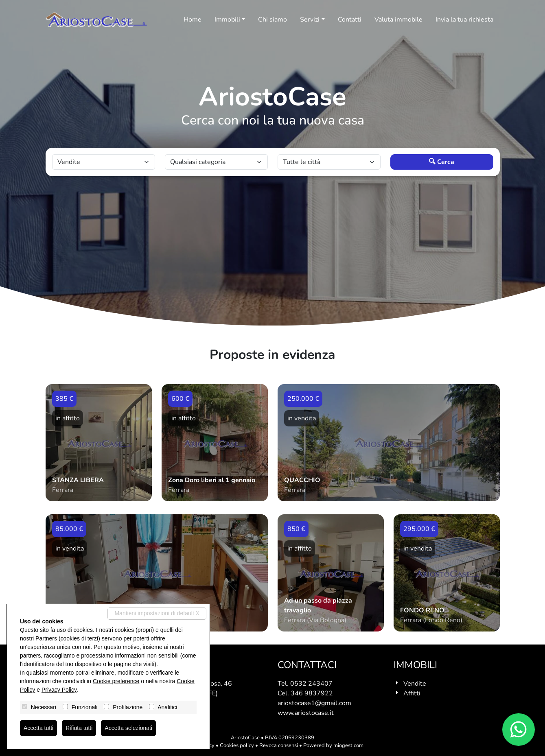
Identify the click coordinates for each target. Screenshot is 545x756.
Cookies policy (237, 745)
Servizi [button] (310, 20)
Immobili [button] (227, 20)
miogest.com (348, 745)
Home (193, 20)
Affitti (412, 693)
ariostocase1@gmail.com (314, 703)
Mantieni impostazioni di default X (157, 613)
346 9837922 (312, 693)
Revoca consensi (279, 745)
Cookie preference (116, 681)
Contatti (350, 20)
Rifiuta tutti (79, 728)
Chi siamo (272, 20)
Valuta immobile (398, 20)
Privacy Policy (59, 690)
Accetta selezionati (128, 728)
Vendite (415, 684)
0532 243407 (311, 684)
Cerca (442, 162)
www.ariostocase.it (306, 713)
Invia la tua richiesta (464, 20)
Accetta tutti (38, 728)
